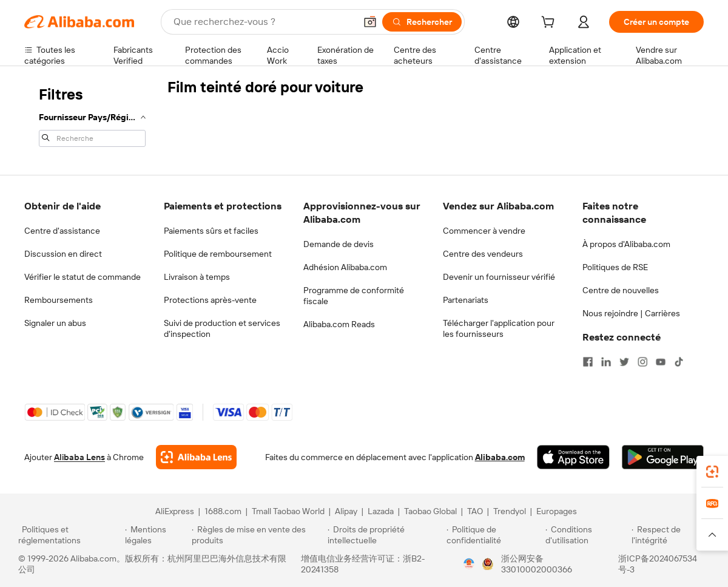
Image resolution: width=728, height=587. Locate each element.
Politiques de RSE (615, 267)
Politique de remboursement (218, 254)
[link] (712, 472)
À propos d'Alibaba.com (626, 244)
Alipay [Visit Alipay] (346, 511)
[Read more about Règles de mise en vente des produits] (258, 535)
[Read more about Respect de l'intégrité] (671, 535)
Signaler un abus (55, 323)
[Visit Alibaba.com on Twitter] (624, 362)
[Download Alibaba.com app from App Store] (573, 457)
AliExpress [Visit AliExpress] (175, 511)
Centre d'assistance (62, 231)
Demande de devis (339, 244)
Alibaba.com (500, 457)
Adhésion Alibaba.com (345, 267)
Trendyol (510, 511)
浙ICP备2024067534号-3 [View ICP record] (658, 564)
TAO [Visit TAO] (475, 511)
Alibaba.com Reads (339, 324)
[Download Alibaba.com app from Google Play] (663, 457)
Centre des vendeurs (483, 254)
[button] (370, 22)
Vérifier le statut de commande (83, 277)
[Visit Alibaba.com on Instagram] (642, 362)
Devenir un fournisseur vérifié (499, 277)
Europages (557, 511)
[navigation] (92, 115)
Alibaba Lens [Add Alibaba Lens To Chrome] (79, 457)
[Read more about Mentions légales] (156, 535)
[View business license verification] (469, 564)
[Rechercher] (422, 22)
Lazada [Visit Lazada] (381, 511)
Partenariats (466, 300)
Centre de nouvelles (621, 290)
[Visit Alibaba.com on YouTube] (661, 362)
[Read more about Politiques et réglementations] (70, 535)
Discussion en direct (63, 254)
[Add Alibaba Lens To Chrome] (196, 457)
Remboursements (59, 300)
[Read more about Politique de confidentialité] (494, 535)
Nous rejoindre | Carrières (631, 313)
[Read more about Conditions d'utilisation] (587, 535)
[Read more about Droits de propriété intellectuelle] (385, 535)
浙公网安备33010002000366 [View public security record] (537, 564)
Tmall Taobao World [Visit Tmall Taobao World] (288, 511)
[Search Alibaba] (263, 22)
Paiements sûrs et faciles (211, 231)
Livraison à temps (197, 277)
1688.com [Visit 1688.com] (223, 511)
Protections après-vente (210, 300)
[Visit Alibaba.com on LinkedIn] (606, 362)
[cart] (550, 24)
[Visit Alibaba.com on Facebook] (588, 362)
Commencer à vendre (484, 231)
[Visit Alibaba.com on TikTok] (679, 362)
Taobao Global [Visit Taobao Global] (430, 511)
